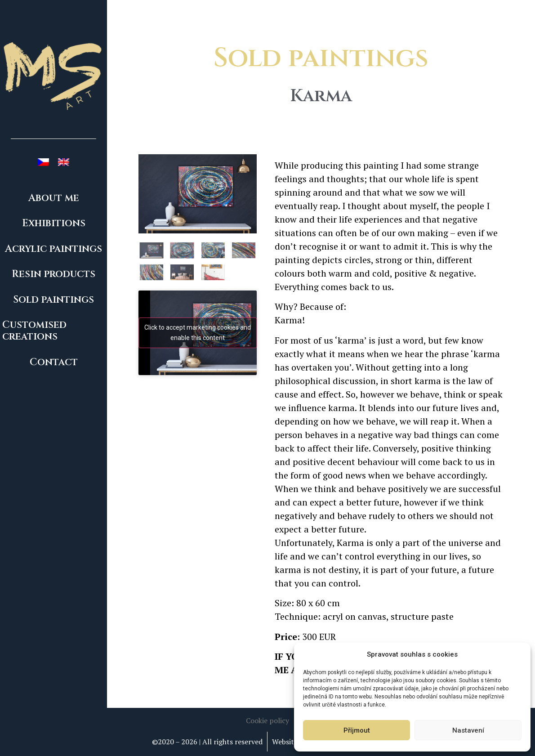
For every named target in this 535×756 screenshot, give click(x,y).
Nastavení (468, 730)
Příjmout (357, 730)
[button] (267, 720)
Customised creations (34, 331)
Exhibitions (54, 223)
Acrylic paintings (53, 249)
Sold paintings (53, 300)
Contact (54, 362)
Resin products (53, 274)
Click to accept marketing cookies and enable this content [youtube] (198, 333)
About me (54, 198)
